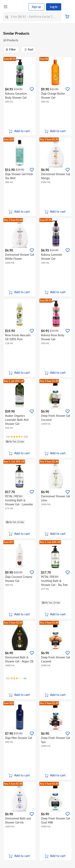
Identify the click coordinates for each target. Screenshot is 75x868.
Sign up (36, 7)
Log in (54, 7)
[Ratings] (17, 437)
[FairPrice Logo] (18, 7)
